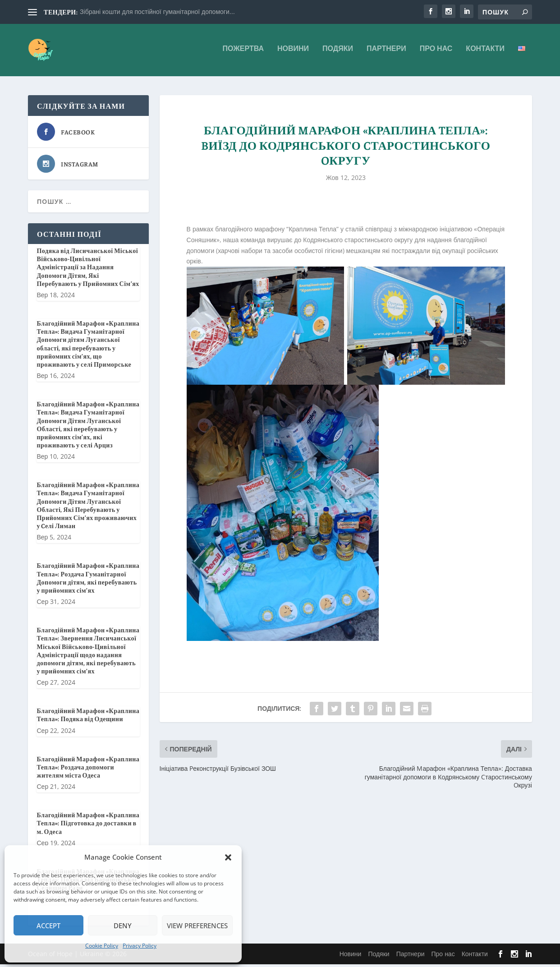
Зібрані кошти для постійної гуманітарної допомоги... (157, 12)
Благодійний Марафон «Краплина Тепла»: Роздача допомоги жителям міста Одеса (88, 769)
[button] (228, 857)
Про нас (436, 53)
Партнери (386, 53)
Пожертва (243, 53)
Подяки (338, 53)
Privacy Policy (140, 946)
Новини (293, 53)
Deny (123, 926)
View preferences (197, 926)
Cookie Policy (102, 946)
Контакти (485, 53)
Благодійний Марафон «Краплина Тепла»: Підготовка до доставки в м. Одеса (88, 825)
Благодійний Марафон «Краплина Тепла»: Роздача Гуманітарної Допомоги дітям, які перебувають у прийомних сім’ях (88, 581)
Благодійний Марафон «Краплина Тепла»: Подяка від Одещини (88, 718)
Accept (48, 926)
